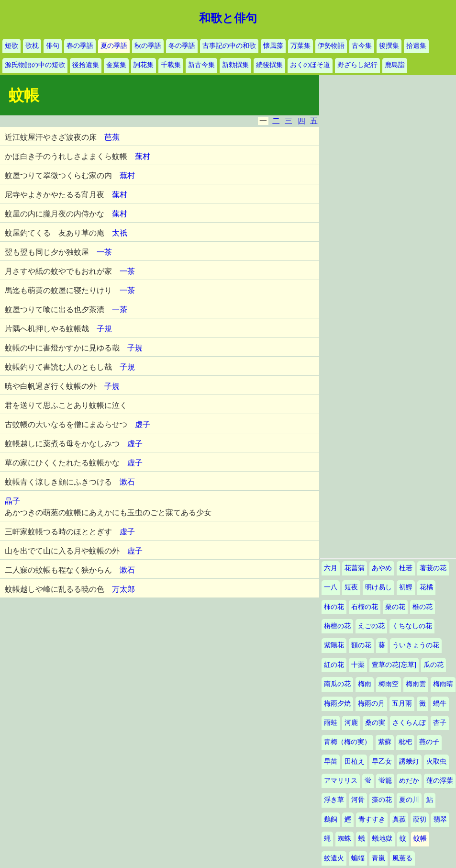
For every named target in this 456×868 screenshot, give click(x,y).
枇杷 (405, 742)
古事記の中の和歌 (229, 46)
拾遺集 (416, 46)
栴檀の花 (337, 626)
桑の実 (375, 723)
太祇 (120, 233)
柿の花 (334, 607)
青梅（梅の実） (347, 742)
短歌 (11, 46)
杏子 (440, 723)
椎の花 (423, 607)
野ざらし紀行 (357, 65)
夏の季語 (114, 46)
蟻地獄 (382, 839)
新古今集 (201, 65)
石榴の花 (365, 607)
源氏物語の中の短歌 (35, 65)
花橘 (426, 587)
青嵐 (378, 858)
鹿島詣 (395, 65)
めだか (409, 781)
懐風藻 (273, 46)
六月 (331, 568)
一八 (331, 587)
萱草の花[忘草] (394, 665)
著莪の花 (433, 568)
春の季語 (80, 46)
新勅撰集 (235, 65)
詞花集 (144, 65)
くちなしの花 (412, 626)
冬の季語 (182, 46)
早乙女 (382, 761)
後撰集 (389, 46)
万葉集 (300, 46)
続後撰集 (269, 65)
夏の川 (409, 800)
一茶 (104, 252)
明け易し (378, 587)
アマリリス (341, 781)
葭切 (420, 819)
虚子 (143, 424)
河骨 (358, 800)
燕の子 (429, 742)
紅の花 (334, 665)
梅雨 (365, 684)
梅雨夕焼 (337, 704)
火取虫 (436, 761)
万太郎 (123, 589)
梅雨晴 (443, 684)
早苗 (331, 761)
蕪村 (143, 156)
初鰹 (406, 587)
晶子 (12, 501)
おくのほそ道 (310, 65)
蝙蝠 (358, 858)
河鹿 (351, 723)
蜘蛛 (345, 839)
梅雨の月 (371, 704)
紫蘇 (385, 742)
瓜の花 (434, 665)
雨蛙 (331, 723)
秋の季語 (148, 46)
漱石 (127, 482)
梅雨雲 (416, 684)
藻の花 (382, 800)
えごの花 (371, 626)
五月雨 (402, 704)
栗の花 (395, 607)
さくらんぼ (409, 723)
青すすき (372, 819)
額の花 (361, 645)
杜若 (406, 568)
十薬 (358, 665)
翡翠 (440, 819)
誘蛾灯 (409, 761)
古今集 (362, 46)
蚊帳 (420, 839)
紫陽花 (334, 645)
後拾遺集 (86, 65)
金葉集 (116, 65)
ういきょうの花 (416, 645)
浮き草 (334, 800)
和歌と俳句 (228, 18)
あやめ (382, 568)
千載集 (171, 65)
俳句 (53, 46)
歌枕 (32, 46)
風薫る (402, 858)
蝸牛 (440, 704)
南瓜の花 (337, 684)
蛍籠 (385, 781)
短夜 (351, 587)
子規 (104, 329)
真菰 (399, 819)
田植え (355, 761)
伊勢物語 (331, 46)
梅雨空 (389, 684)
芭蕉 (112, 137)
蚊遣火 (334, 858)
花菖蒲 (355, 568)
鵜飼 (331, 819)
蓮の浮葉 (440, 781)
